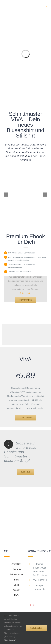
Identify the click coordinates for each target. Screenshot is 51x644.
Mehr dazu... (10, 637)
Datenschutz (25, 293)
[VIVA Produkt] (26, 418)
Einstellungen (10, 640)
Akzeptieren (26, 300)
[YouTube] (31, 605)
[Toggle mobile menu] (46, 6)
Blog (16, 580)
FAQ (16, 595)
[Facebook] (28, 605)
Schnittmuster (16, 574)
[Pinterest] (34, 605)
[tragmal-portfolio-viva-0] (26, 174)
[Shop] (25, 472)
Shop (16, 585)
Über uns (16, 569)
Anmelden (16, 564)
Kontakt (16, 590)
